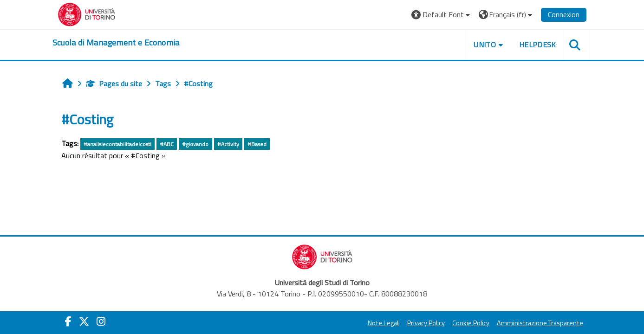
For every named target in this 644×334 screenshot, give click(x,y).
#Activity (228, 144)
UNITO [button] (485, 45)
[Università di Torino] (87, 13)
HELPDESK (538, 45)
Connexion (564, 14)
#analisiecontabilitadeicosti (117, 144)
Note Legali (384, 323)
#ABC (167, 144)
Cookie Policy (471, 323)
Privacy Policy (426, 323)
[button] (442, 15)
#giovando (195, 144)
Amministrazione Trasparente (540, 323)
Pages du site (114, 83)
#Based (257, 144)
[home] (116, 43)
